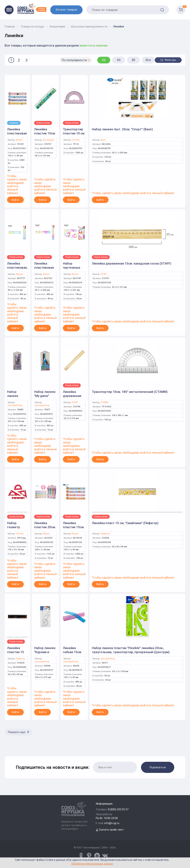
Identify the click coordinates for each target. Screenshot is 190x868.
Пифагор (105, 534)
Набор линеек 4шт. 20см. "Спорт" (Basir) (122, 129)
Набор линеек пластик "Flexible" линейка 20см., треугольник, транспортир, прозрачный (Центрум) (131, 650)
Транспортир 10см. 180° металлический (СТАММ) (130, 392)
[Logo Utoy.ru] (32, 9)
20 (104, 60)
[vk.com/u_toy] (105, 856)
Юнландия (48, 140)
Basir (103, 140)
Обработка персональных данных (92, 864)
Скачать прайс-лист (110, 830)
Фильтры (168, 60)
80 (134, 60)
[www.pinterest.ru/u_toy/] (81, 856)
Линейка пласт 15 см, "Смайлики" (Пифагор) (125, 523)
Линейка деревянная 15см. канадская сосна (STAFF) (132, 263)
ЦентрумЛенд (15, 405)
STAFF (104, 274)
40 (119, 60)
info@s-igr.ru (112, 823)
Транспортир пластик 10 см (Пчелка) (74, 133)
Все (148, 60)
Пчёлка (76, 140)
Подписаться (158, 767)
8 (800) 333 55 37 (118, 809)
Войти (15, 200)
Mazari (19, 140)
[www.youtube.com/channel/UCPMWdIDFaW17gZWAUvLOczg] (97, 856)
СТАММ (104, 402)
